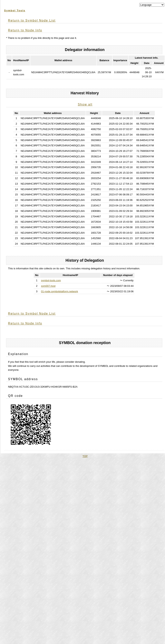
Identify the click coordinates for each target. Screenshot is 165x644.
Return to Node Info (25, 30)
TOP (85, 456)
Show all (85, 104)
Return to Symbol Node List (32, 20)
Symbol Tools (15, 10)
